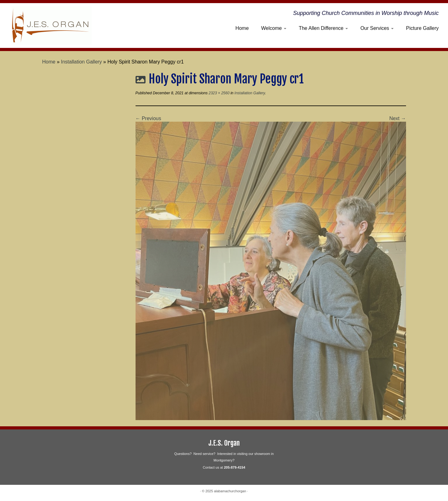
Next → (397, 118)
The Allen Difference (323, 28)
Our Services (377, 28)
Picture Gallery (422, 28)
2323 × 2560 (219, 93)
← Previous (148, 118)
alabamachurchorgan (230, 491)
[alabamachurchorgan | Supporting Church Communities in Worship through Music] (52, 26)
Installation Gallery (81, 62)
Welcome (274, 28)
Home (242, 28)
